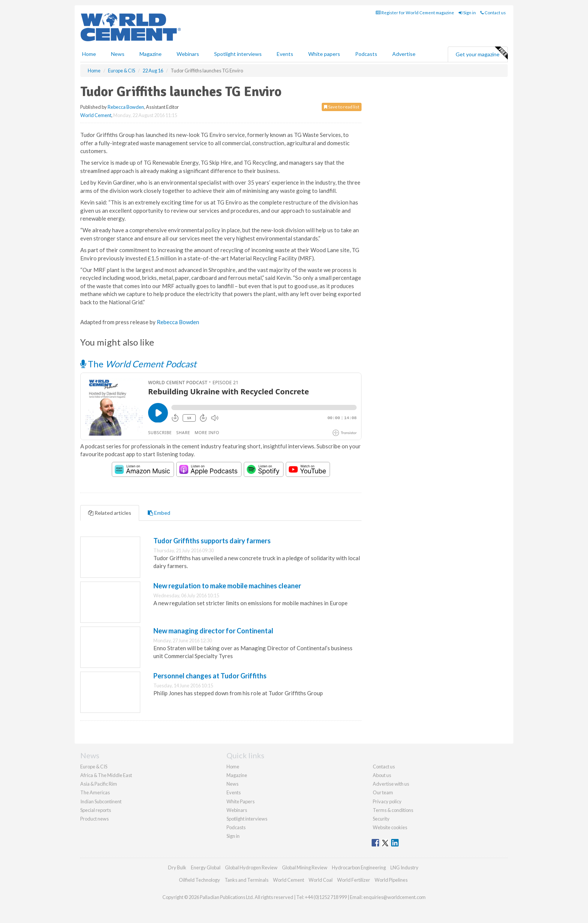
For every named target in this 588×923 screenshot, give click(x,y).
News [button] (118, 54)
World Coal (321, 880)
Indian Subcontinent (101, 801)
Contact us (493, 13)
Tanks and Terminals (247, 880)
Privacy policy (387, 801)
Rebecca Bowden (126, 107)
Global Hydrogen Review (251, 867)
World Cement (96, 115)
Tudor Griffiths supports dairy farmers (212, 541)
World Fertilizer (354, 880)
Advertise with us (391, 784)
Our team (383, 792)
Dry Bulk (177, 867)
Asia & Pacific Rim (99, 784)
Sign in (467, 13)
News (232, 784)
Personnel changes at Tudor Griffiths (210, 676)
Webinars (188, 54)
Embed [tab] (159, 513)
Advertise (404, 54)
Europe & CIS (94, 767)
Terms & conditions (393, 810)
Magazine (151, 54)
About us (382, 775)
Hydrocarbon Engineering (359, 867)
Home (89, 54)
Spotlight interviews (238, 54)
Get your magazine (481, 53)
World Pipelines (391, 880)
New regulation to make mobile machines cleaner (227, 586)
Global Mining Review (305, 867)
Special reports (96, 810)
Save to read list (342, 107)
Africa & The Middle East (106, 775)
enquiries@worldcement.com (394, 897)
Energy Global (206, 867)
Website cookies (390, 827)
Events (285, 54)
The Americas (95, 792)
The (138, 364)
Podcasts (366, 54)
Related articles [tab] (110, 513)
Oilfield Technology (199, 880)
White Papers (241, 801)
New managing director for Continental (213, 631)
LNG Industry (404, 867)
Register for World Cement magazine (415, 13)
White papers (324, 54)
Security (381, 819)
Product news (94, 819)
